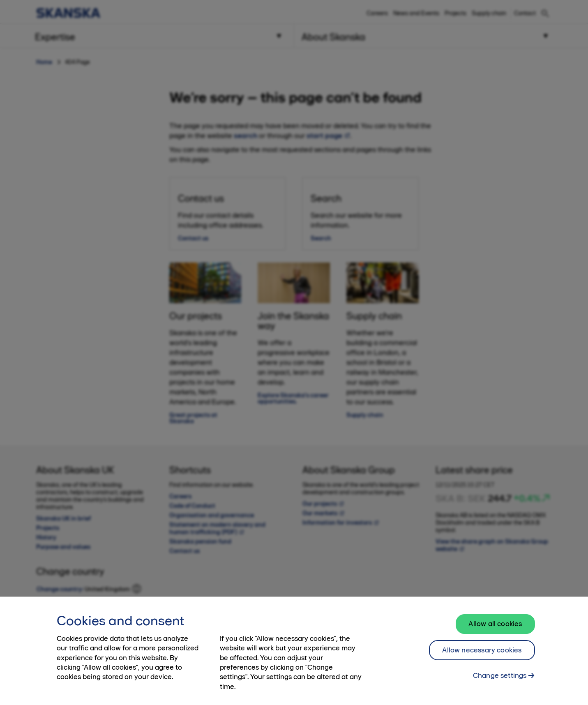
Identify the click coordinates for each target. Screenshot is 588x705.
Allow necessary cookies (482, 656)
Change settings (500, 682)
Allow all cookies (495, 630)
